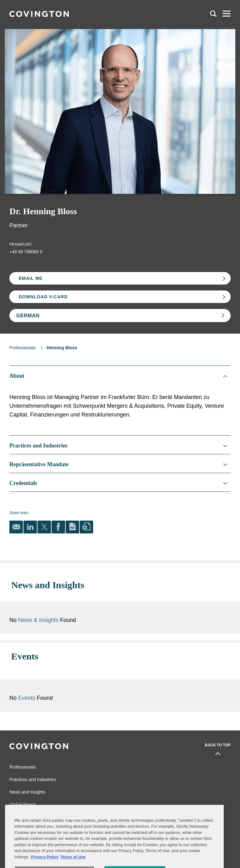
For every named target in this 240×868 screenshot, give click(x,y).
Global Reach (23, 786)
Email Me (31, 278)
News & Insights (100, 611)
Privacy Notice (21, 821)
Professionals (22, 348)
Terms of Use (90, 821)
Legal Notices (91, 802)
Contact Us (19, 812)
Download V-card (43, 297)
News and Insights (27, 774)
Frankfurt (21, 245)
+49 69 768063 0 (26, 252)
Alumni (15, 802)
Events (89, 680)
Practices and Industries (33, 761)
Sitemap (86, 812)
